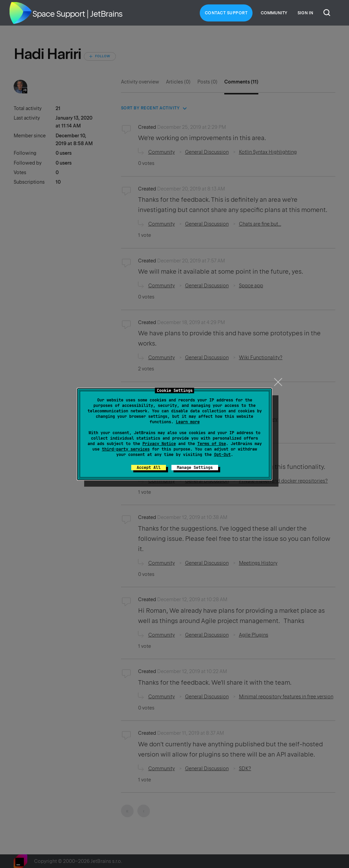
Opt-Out (222, 455)
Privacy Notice (159, 444)
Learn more (188, 422)
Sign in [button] (305, 13)
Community (274, 13)
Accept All (149, 468)
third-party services (126, 449)
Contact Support (226, 13)
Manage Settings (195, 468)
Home (20, 13)
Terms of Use (212, 444)
